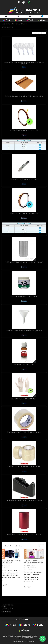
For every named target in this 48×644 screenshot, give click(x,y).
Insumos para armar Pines (10, 610)
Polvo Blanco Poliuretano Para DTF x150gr (24, 296)
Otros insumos (7, 612)
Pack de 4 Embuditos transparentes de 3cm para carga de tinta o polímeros (24, 63)
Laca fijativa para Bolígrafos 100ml (24, 364)
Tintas (4, 607)
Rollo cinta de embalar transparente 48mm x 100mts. (24, 432)
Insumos (4, 602)
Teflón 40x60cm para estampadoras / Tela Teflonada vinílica (24, 96)
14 (44, 33)
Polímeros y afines (8, 608)
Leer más (4, 585)
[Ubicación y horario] (12, 636)
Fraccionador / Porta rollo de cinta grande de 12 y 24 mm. (24, 500)
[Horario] (24, 2)
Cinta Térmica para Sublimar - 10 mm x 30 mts (24, 213)
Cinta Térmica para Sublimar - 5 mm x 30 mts (24, 130)
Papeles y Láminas (8, 605)
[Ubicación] (19, 2)
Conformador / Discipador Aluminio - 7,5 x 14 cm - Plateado (24, 262)
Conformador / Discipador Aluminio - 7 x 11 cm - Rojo (24, 535)
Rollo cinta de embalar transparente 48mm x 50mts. (24, 466)
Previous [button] (40, 546)
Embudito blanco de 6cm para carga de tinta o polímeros (24, 330)
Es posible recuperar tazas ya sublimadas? (34, 562)
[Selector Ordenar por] (37, 33)
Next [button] (43, 546)
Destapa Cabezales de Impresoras (11, 562)
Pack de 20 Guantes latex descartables (24, 398)
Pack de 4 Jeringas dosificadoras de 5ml (24, 179)
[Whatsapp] (29, 2)
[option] (11, 567)
